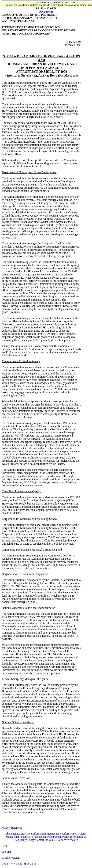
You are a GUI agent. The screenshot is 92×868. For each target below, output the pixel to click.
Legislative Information (33, 834)
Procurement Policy (58, 837)
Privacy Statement (12, 828)
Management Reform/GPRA (62, 834)
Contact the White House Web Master (56, 840)
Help (4, 846)
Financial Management (34, 837)
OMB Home (46, 12)
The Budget (12, 834)
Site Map (6, 852)
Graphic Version (10, 858)
